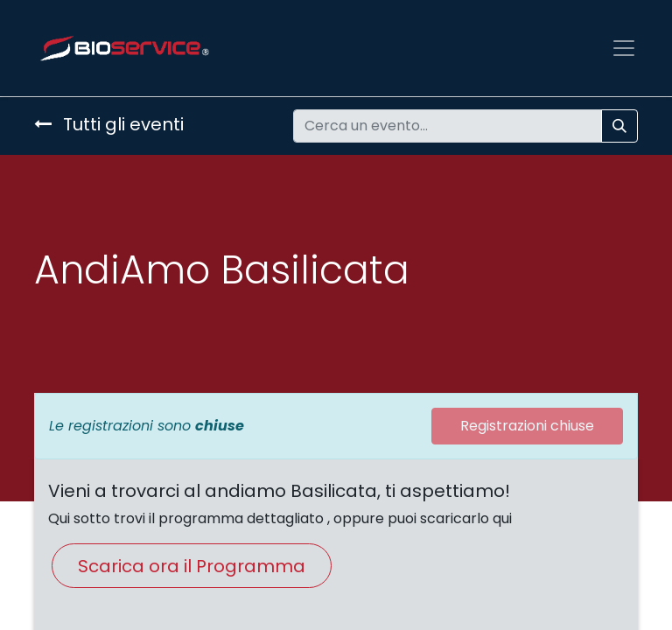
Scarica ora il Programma (192, 566)
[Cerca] (619, 126)
